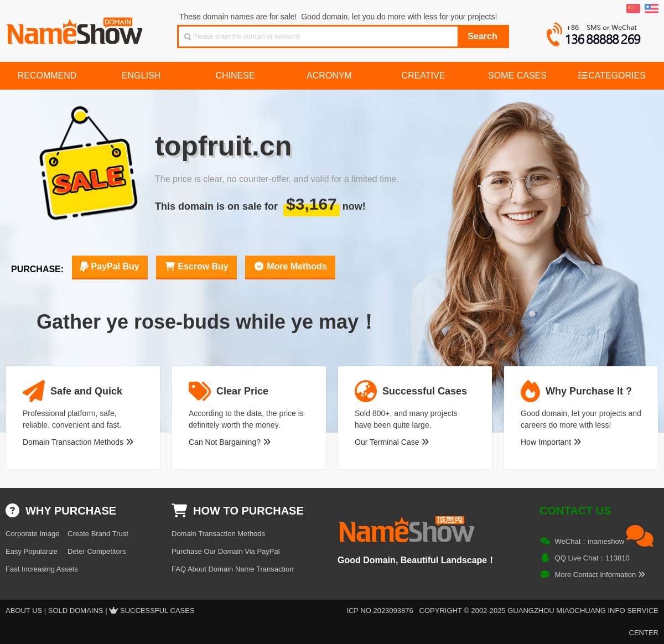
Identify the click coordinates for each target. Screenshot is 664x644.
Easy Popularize (32, 551)
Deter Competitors (97, 551)
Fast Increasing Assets (42, 569)
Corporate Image (33, 534)
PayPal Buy (110, 266)
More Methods (290, 266)
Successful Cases (157, 611)
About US (24, 611)
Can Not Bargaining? (230, 442)
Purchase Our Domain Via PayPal (226, 551)
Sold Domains (76, 611)
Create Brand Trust (98, 534)
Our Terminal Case (392, 442)
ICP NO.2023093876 (380, 611)
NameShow (76, 28)
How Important (551, 442)
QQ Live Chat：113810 (592, 558)
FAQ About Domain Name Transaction (232, 569)
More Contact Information (600, 575)
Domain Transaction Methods (78, 442)
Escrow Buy (196, 266)
